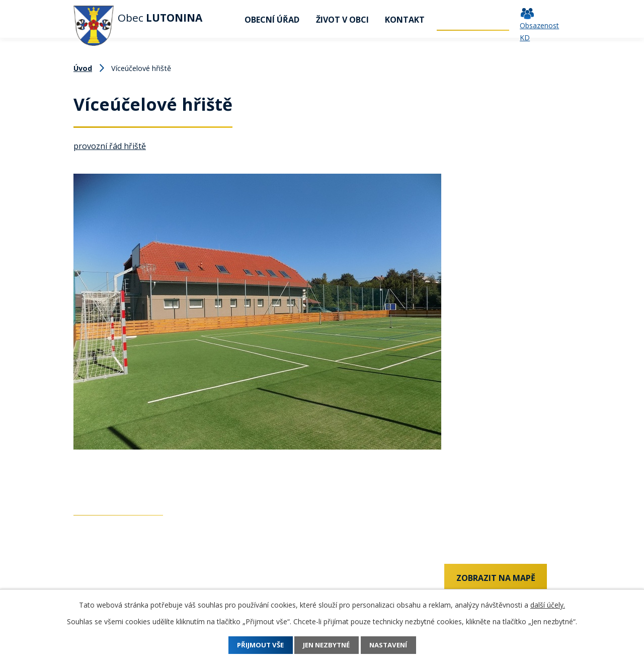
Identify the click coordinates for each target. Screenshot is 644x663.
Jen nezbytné (327, 645)
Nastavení (396, 645)
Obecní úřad (272, 20)
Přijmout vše (253, 645)
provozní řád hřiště (110, 146)
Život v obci (342, 20)
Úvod (224, 20)
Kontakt (405, 20)
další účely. (548, 605)
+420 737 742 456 (106, 580)
